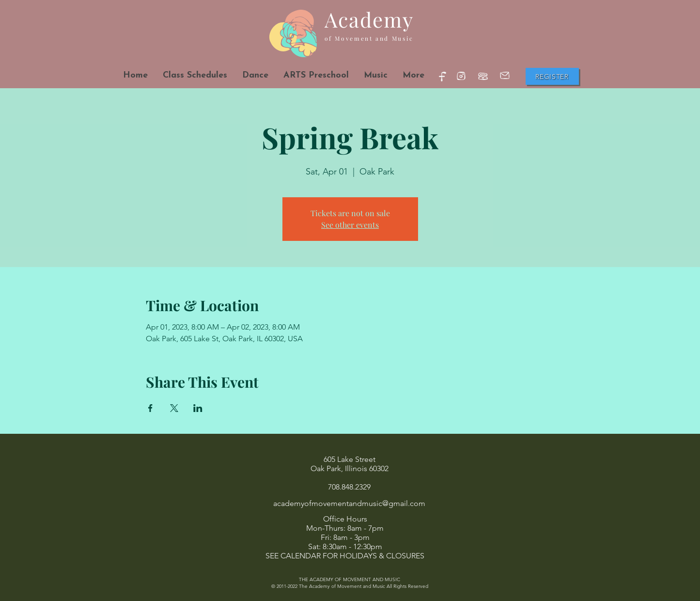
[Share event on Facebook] (150, 408)
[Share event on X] (174, 408)
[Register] (552, 76)
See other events (350, 225)
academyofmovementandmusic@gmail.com (349, 503)
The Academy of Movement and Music (342, 586)
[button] (255, 75)
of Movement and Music (369, 38)
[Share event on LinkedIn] (198, 408)
